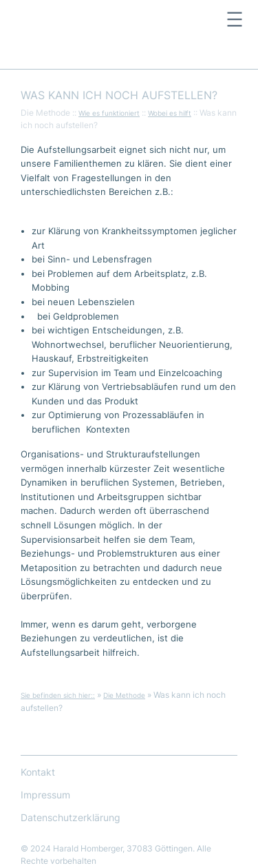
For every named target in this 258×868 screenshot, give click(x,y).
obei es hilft (172, 113)
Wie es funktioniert (109, 113)
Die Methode (124, 695)
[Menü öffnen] (235, 19)
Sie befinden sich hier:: (58, 695)
